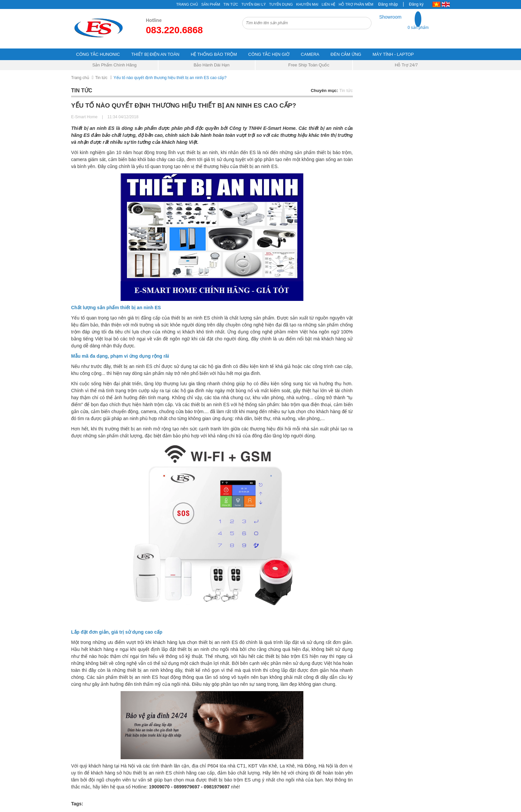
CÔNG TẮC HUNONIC (98, 54)
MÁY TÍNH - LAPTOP (393, 54)
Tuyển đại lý (254, 4)
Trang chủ (80, 78)
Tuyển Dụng (281, 4)
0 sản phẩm (418, 28)
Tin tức (101, 78)
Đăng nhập (388, 4)
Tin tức (231, 4)
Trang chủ (187, 4)
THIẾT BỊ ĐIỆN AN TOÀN (155, 54)
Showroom (390, 17)
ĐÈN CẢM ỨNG (346, 54)
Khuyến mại (307, 4)
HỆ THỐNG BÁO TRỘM (214, 54)
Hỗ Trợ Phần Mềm (356, 4)
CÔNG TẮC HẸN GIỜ (269, 54)
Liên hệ (328, 4)
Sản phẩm (211, 4)
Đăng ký (416, 4)
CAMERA (310, 54)
